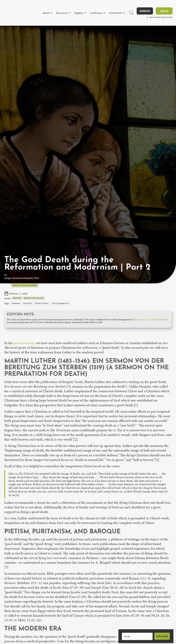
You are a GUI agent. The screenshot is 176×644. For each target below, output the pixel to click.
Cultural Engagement (60, 303)
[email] (137, 636)
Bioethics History (42, 303)
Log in (164, 11)
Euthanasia (16, 303)
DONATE (145, 11)
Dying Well (27, 303)
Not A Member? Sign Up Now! (161, 17)
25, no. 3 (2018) (145, 319)
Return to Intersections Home (25, 285)
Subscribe (162, 636)
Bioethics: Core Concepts (34, 298)
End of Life (17, 298)
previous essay (24, 343)
